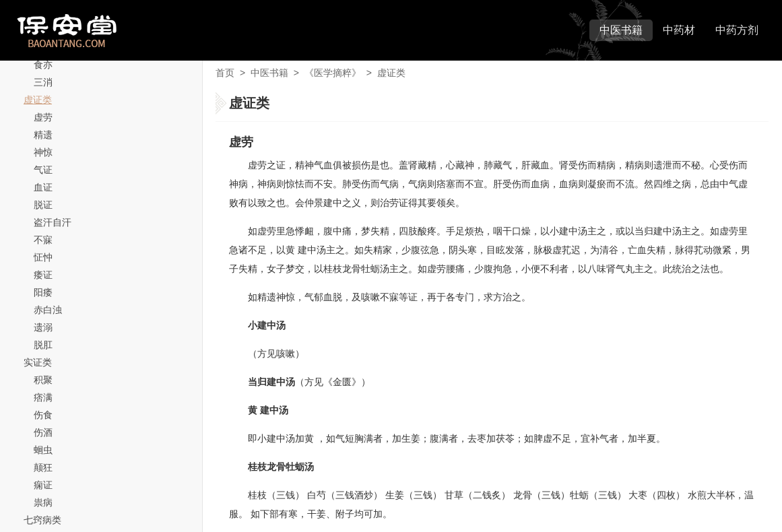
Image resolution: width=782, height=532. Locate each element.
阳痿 (43, 292)
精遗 (43, 135)
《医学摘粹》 (333, 73)
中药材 (679, 30)
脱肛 (43, 345)
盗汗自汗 (53, 222)
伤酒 (43, 432)
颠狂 (43, 467)
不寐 (43, 240)
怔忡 (43, 257)
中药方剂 (737, 30)
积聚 (43, 380)
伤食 (43, 415)
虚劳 (43, 117)
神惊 (43, 152)
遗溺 (43, 327)
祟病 (43, 502)
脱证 (43, 205)
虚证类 (38, 100)
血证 (43, 187)
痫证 (43, 485)
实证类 (38, 362)
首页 (225, 73)
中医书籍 (621, 30)
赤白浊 (48, 310)
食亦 (43, 65)
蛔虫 (43, 450)
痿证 (43, 275)
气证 (43, 170)
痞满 (43, 397)
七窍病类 (42, 520)
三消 (43, 82)
